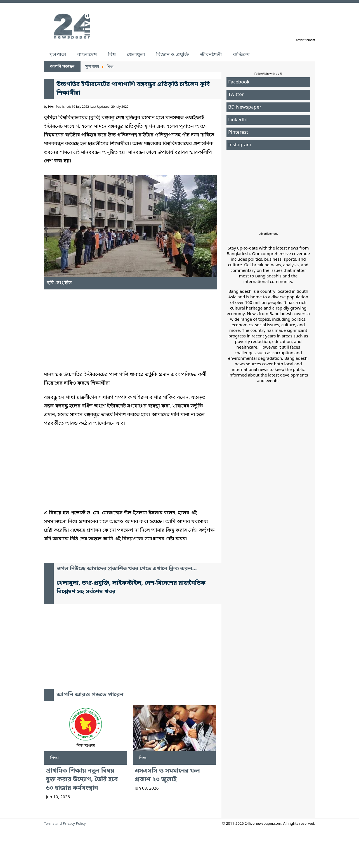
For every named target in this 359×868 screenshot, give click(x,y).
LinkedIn (238, 120)
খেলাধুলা (136, 55)
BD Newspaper (245, 107)
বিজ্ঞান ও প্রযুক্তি (173, 55)
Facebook (239, 82)
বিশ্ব (112, 55)
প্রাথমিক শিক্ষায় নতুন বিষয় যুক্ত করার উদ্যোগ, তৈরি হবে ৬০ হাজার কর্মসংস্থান (82, 780)
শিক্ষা (54, 758)
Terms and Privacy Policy (65, 824)
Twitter (236, 95)
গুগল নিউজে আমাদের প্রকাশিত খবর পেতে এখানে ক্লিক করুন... (127, 569)
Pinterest (238, 132)
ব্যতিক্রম (241, 55)
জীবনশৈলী (211, 55)
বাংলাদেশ (87, 55)
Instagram (240, 145)
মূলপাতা (58, 55)
